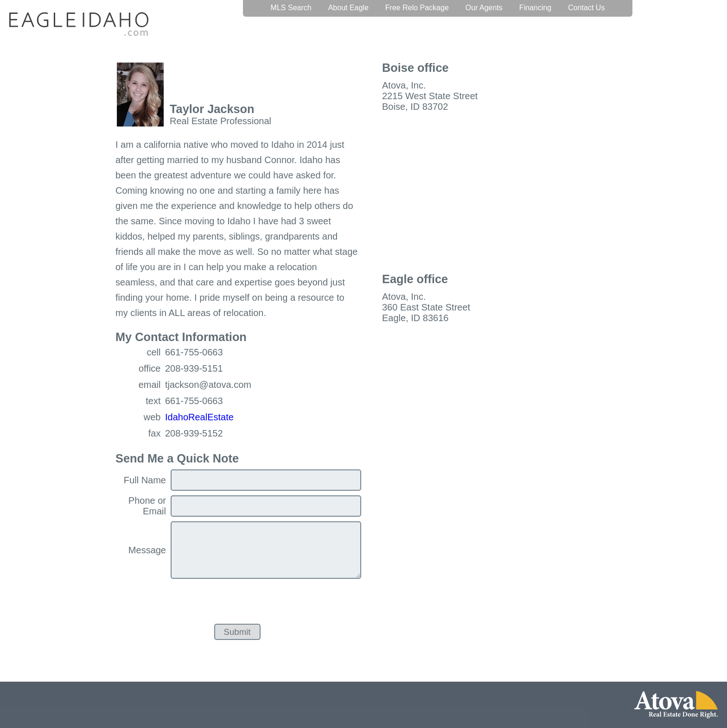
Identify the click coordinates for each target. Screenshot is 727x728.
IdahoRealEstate (199, 417)
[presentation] (241, 601)
